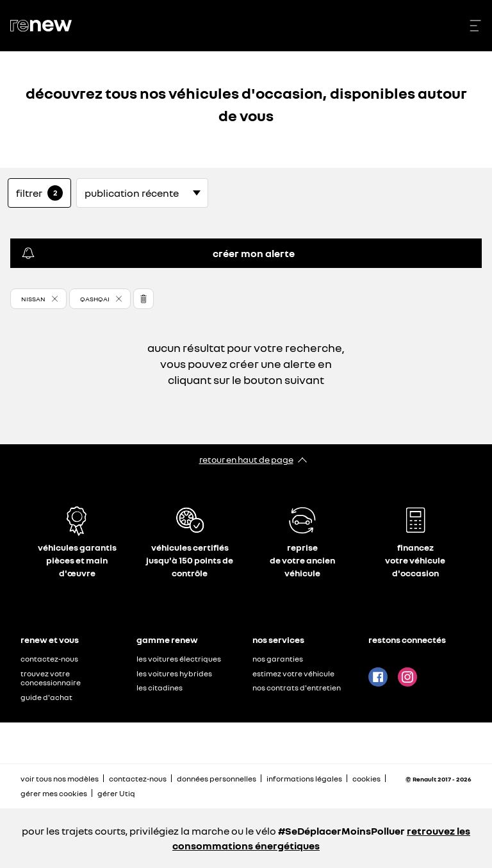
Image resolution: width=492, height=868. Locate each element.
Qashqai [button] (95, 299)
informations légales (304, 779)
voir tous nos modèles (60, 779)
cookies (366, 779)
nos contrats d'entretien (297, 688)
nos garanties (278, 659)
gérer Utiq (116, 793)
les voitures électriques (179, 659)
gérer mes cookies (54, 794)
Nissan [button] (33, 299)
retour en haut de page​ (246, 459)
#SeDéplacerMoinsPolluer (341, 831)
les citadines (160, 688)
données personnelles (217, 779)
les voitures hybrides (174, 673)
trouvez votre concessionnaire (51, 678)
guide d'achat (46, 697)
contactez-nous (49, 659)
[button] (38, 299)
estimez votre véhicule (293, 673)
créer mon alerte (158, 253)
